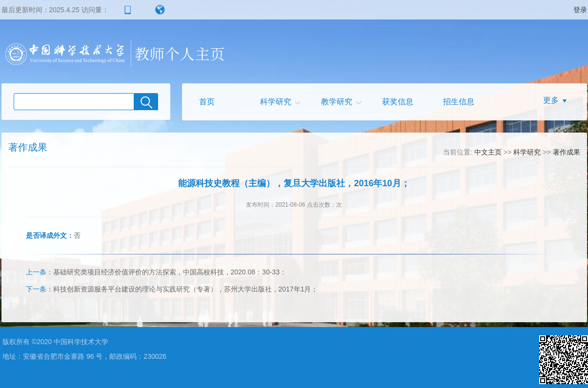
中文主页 (488, 152)
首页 (207, 102)
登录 (580, 10)
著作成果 (567, 152)
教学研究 (337, 102)
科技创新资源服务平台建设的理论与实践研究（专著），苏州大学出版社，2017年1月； (172, 289)
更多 (551, 100)
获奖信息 (398, 102)
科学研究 (276, 102)
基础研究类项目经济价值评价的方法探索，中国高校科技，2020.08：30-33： (156, 272)
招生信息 (459, 102)
